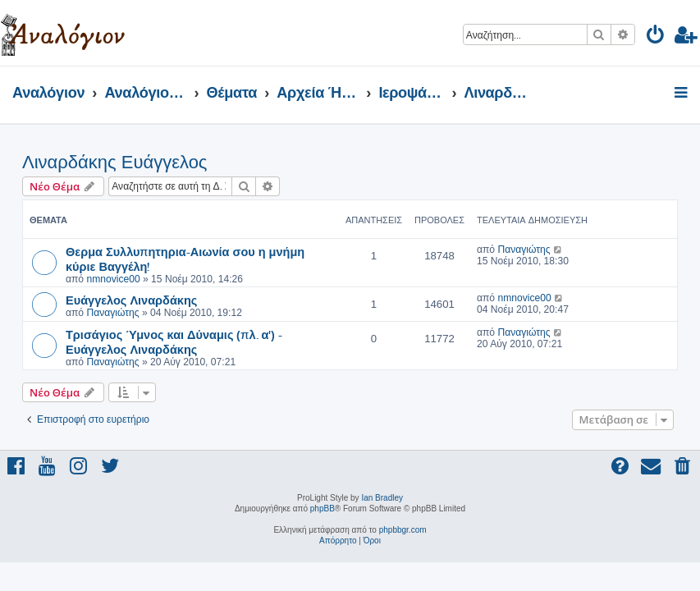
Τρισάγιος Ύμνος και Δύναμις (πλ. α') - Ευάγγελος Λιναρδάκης (174, 341)
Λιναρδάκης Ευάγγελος (114, 162)
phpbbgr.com (403, 530)
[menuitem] (656, 37)
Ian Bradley (382, 498)
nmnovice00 (113, 279)
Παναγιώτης (524, 250)
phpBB (323, 509)
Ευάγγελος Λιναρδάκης (131, 300)
